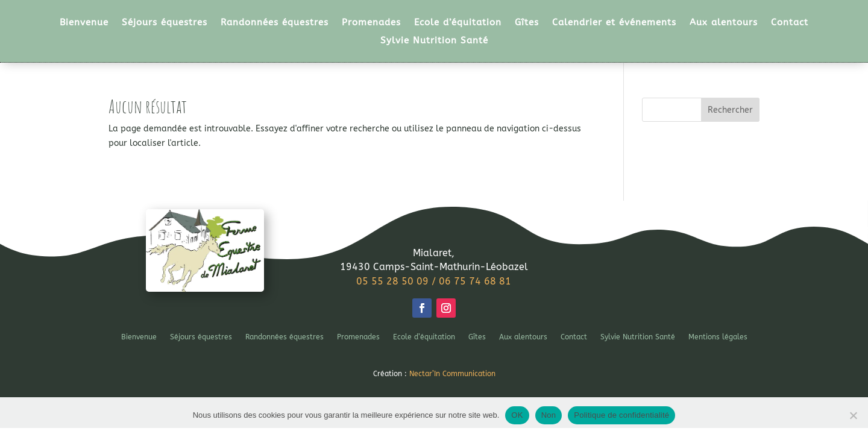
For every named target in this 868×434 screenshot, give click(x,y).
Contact (790, 23)
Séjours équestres (165, 23)
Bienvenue (84, 23)
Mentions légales (718, 337)
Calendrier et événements (614, 23)
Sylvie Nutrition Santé (434, 41)
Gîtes (527, 23)
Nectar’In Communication (452, 374)
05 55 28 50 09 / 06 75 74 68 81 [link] (434, 281)
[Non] (853, 415)
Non (549, 415)
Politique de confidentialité (621, 415)
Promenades (371, 23)
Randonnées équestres (275, 23)
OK (517, 415)
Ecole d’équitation (458, 23)
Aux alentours (724, 23)
